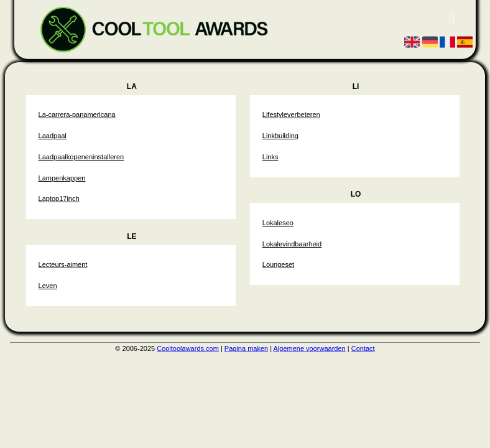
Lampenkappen (62, 178)
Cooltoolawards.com (188, 348)
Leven (48, 286)
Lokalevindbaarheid (292, 244)
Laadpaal (53, 136)
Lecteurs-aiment (63, 264)
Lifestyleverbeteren (291, 114)
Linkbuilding (280, 136)
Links (270, 157)
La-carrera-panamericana (77, 114)
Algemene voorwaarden (310, 348)
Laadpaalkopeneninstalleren (81, 157)
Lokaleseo (278, 223)
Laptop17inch (59, 198)
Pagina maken (246, 348)
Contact (363, 348)
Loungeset (278, 264)
